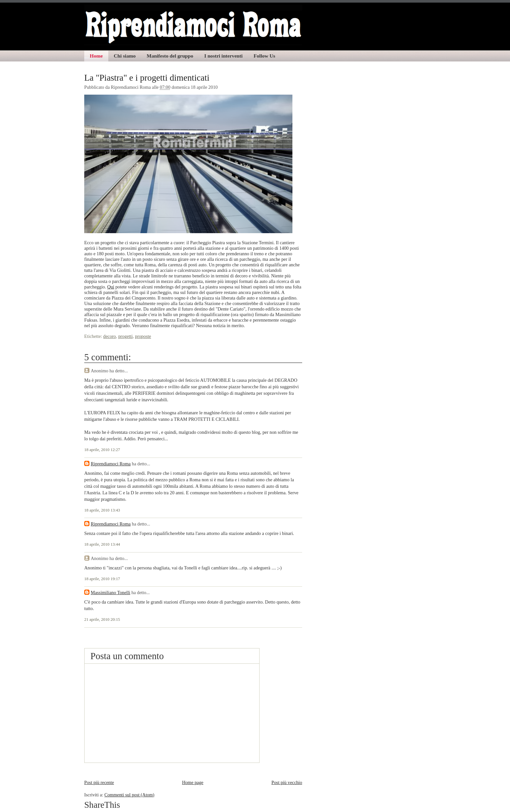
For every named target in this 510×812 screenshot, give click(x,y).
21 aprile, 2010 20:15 (102, 619)
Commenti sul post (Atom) (129, 795)
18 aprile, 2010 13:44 (102, 544)
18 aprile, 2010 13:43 (102, 510)
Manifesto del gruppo (170, 56)
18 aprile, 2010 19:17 (102, 579)
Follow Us (264, 56)
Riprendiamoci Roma (111, 464)
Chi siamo (125, 56)
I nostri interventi (223, 56)
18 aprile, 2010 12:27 (102, 450)
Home (96, 56)
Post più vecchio (287, 782)
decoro (109, 336)
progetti (125, 336)
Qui (111, 287)
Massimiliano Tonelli (110, 592)
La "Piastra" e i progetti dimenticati (147, 78)
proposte (143, 336)
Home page (193, 782)
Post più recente (99, 782)
